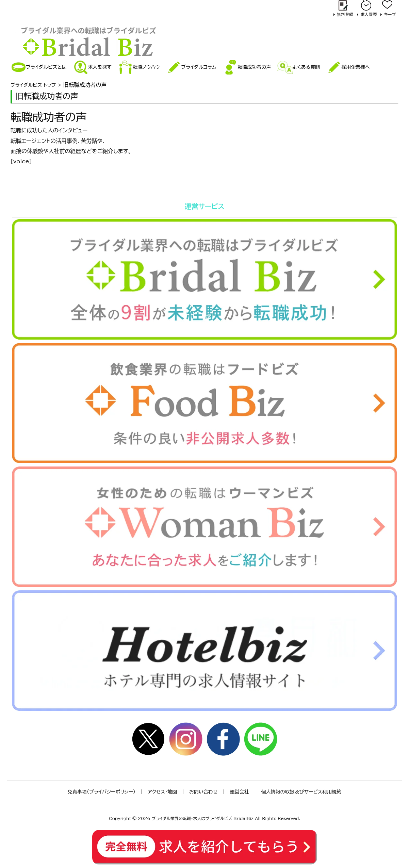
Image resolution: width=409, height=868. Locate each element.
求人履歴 (369, 14)
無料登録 (345, 14)
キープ (390, 14)
